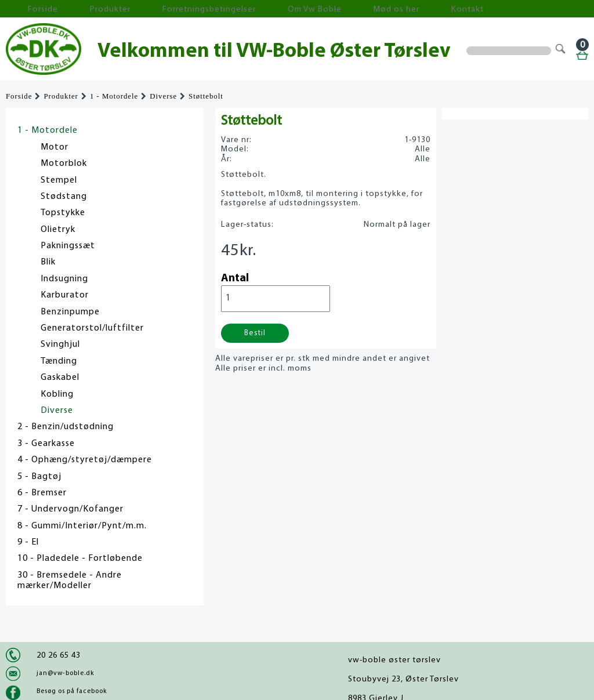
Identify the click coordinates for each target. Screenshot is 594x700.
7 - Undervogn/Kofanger (70, 509)
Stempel (59, 180)
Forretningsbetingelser (159, 9)
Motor (55, 147)
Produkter (80, 9)
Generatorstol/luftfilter (92, 328)
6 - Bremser (42, 493)
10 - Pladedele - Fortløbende (80, 558)
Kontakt (362, 9)
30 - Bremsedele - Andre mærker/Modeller (70, 581)
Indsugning (64, 279)
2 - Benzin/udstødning (66, 427)
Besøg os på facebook (72, 691)
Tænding (59, 361)
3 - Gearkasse (46, 444)
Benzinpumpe (70, 312)
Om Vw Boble (244, 9)
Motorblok (64, 164)
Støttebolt (206, 96)
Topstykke (63, 213)
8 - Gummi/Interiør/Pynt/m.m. (82, 526)
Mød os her (308, 9)
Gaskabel (60, 378)
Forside (29, 9)
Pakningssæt (68, 246)
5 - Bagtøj (39, 477)
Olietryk (58, 230)
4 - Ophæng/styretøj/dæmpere (85, 460)
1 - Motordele (114, 96)
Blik (48, 262)
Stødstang (64, 197)
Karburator (65, 295)
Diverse (163, 96)
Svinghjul (60, 344)
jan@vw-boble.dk (65, 673)
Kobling (57, 394)
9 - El (28, 542)
